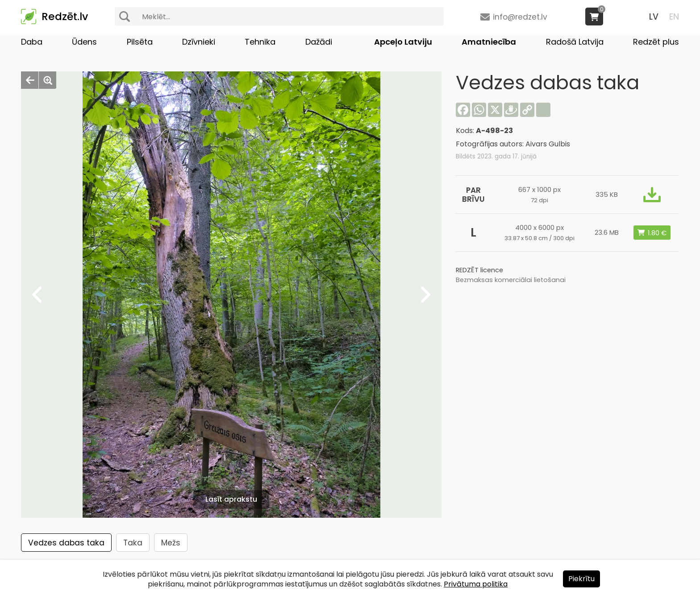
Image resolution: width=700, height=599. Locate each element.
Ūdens (84, 42)
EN (674, 17)
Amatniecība (489, 42)
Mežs (171, 543)
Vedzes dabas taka (66, 543)
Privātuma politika (476, 584)
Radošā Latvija (575, 42)
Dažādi (319, 42)
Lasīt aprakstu (231, 499)
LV (654, 17)
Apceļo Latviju (403, 42)
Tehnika (260, 42)
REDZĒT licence (479, 270)
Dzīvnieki (199, 42)
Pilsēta (140, 42)
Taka (133, 543)
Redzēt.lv (65, 17)
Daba (32, 42)
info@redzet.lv (520, 17)
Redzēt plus (656, 42)
